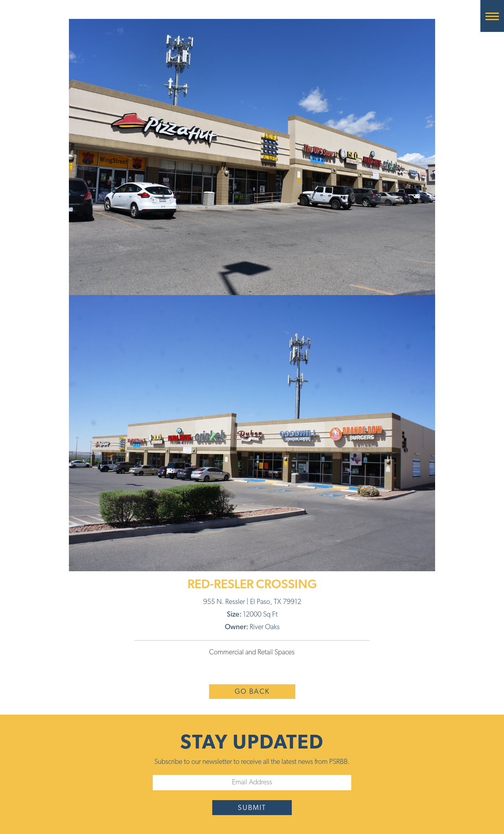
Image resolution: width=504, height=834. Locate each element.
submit (252, 808)
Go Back (252, 692)
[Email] (252, 783)
